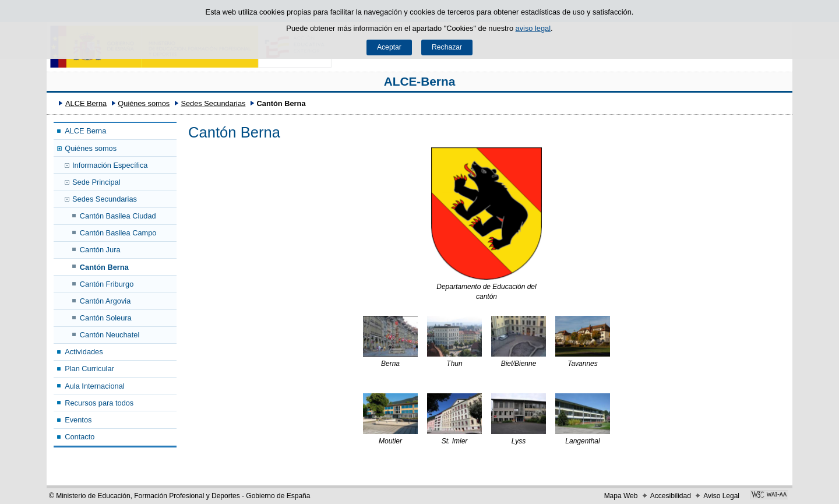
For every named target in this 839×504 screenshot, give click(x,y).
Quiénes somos (144, 103)
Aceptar (389, 47)
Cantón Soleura (106, 318)
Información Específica (110, 165)
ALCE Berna (86, 103)
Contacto (80, 437)
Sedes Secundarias (213, 103)
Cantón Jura (100, 250)
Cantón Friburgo (107, 284)
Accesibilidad (671, 496)
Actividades (84, 352)
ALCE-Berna (420, 81)
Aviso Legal (721, 496)
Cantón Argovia (105, 301)
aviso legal (533, 28)
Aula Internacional (94, 386)
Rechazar (447, 47)
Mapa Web (621, 496)
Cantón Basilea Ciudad (118, 216)
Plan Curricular (89, 369)
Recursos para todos (99, 403)
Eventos (78, 420)
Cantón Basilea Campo (118, 233)
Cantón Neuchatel (110, 335)
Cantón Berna (104, 267)
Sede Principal (96, 182)
